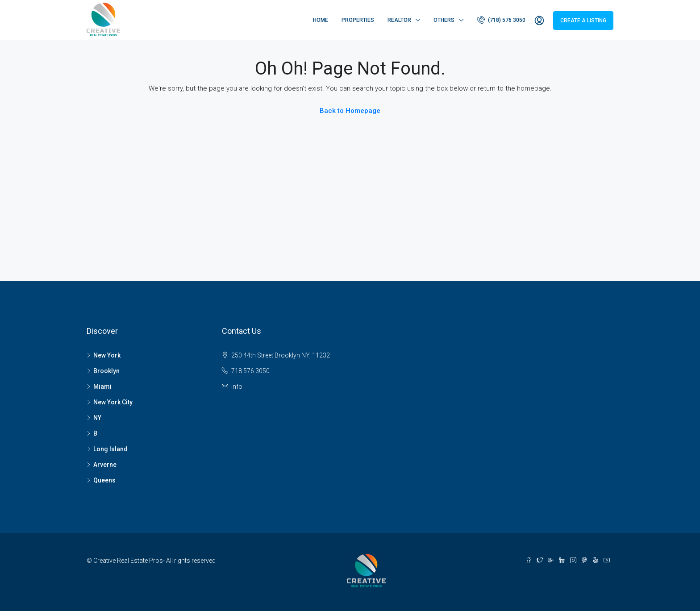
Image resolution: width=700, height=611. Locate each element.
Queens (104, 480)
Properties (358, 20)
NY (97, 418)
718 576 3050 (250, 371)
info (237, 387)
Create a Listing (583, 21)
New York (107, 355)
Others (444, 20)
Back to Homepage (350, 111)
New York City (113, 402)
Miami (102, 387)
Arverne (105, 465)
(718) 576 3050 (501, 20)
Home (321, 20)
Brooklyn (106, 371)
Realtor (399, 20)
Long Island (110, 449)
